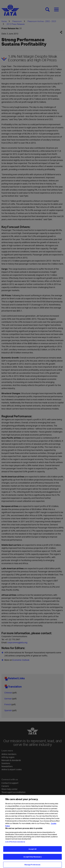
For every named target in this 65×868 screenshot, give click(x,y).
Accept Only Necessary (32, 859)
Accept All (32, 851)
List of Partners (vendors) (15, 844)
